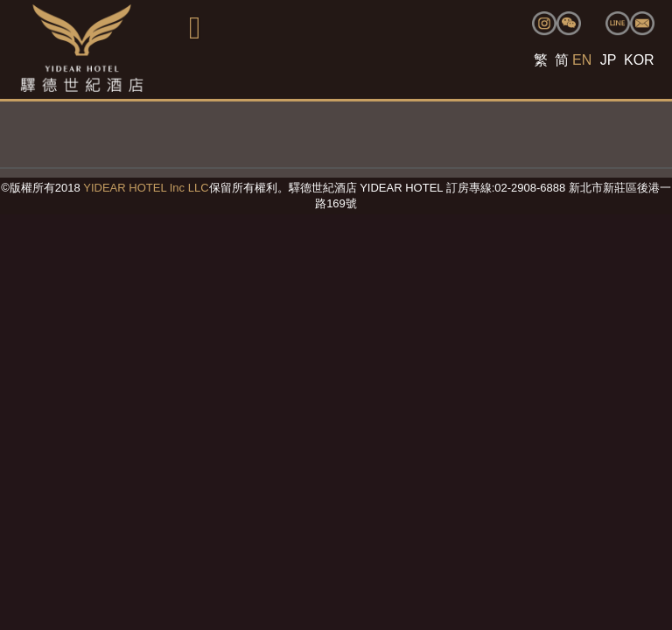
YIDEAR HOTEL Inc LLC (146, 188)
